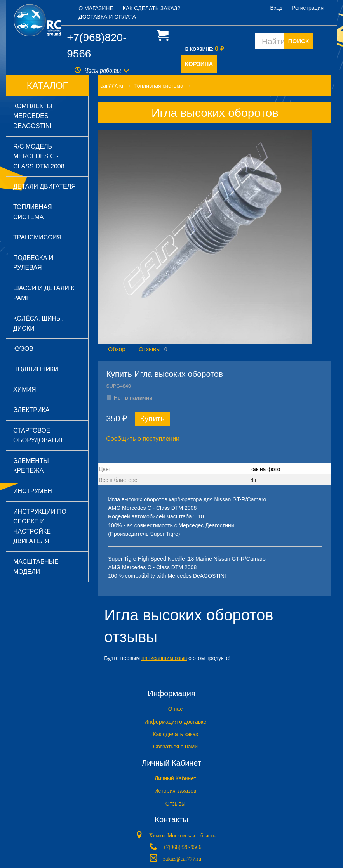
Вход (277, 8)
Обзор (117, 349)
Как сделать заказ (175, 734)
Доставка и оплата (107, 17)
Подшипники (36, 369)
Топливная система (32, 212)
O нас (175, 709)
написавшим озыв (164, 658)
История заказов (176, 791)
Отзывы (150, 349)
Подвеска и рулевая (33, 263)
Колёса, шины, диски (38, 323)
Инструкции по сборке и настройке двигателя (40, 527)
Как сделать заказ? (152, 8)
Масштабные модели (36, 567)
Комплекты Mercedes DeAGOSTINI (33, 116)
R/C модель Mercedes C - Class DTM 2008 (39, 156)
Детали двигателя (44, 186)
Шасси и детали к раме (44, 293)
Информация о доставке (176, 722)
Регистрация (308, 8)
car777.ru (112, 86)
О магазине (96, 8)
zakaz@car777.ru (182, 858)
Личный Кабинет (175, 778)
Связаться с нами (175, 747)
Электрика (31, 410)
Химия (25, 389)
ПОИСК (299, 41)
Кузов (23, 349)
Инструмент (35, 491)
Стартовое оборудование (39, 436)
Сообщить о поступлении (143, 439)
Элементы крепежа (31, 466)
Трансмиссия (37, 237)
